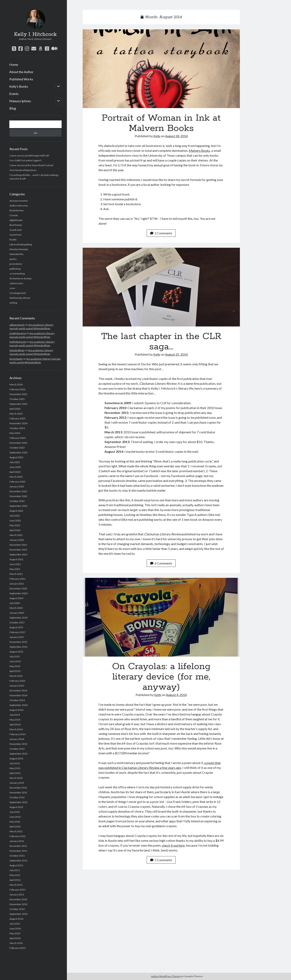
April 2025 (15, 409)
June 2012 (15, 817)
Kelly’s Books (19, 86)
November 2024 (18, 423)
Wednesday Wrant (20, 298)
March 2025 (16, 414)
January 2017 (17, 637)
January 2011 (17, 894)
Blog (13, 108)
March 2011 (16, 885)
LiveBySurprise (18, 333)
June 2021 (15, 564)
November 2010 (18, 904)
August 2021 (16, 559)
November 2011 (18, 851)
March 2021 (16, 574)
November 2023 (18, 443)
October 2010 (17, 909)
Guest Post (15, 235)
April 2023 (15, 472)
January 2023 (17, 486)
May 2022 (15, 525)
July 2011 (15, 870)
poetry (13, 259)
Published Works (21, 79)
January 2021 (17, 584)
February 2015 (17, 681)
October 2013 (17, 749)
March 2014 (16, 729)
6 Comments (161, 563)
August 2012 (16, 807)
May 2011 (15, 875)
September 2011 (18, 860)
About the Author (21, 72)
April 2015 (15, 671)
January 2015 (17, 686)
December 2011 (18, 846)
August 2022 (16, 511)
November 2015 (18, 642)
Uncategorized (18, 293)
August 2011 (16, 865)
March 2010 (16, 943)
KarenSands (16, 359)
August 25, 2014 (176, 354)
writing (13, 303)
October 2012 (17, 797)
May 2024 (15, 433)
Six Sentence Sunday (21, 278)
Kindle (13, 240)
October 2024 (17, 428)
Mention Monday (19, 249)
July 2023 (15, 462)
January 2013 (17, 783)
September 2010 (18, 914)
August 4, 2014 (176, 695)
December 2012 (18, 788)
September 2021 (18, 554)
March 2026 (16, 384)
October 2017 (17, 622)
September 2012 (18, 802)
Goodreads (16, 230)
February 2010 (17, 948)
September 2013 (18, 754)
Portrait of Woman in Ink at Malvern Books (161, 69)
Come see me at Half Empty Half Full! (30, 156)
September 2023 (18, 452)
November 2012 (18, 792)
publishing (15, 269)
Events (14, 94)
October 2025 (17, 399)
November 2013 (18, 744)
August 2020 (16, 598)
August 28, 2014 (176, 136)
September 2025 (18, 404)
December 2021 (18, 545)
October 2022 (17, 501)
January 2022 (17, 540)
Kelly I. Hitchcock (35, 34)
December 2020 (18, 588)
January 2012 (17, 841)
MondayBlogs (17, 350)
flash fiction (16, 225)
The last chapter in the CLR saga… (161, 287)
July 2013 (15, 763)
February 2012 (17, 836)
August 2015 (16, 652)
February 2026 (17, 389)
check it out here (173, 845)
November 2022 (18, 496)
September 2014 (18, 705)
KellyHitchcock (18, 342)
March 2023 (16, 477)
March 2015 (16, 676)
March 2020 (16, 608)
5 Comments (161, 860)
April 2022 (15, 530)
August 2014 (16, 710)
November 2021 (18, 550)
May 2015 (15, 666)
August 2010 (16, 919)
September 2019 (18, 618)
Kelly (157, 136)
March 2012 (16, 831)
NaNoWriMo (16, 254)
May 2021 (15, 569)
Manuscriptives (20, 101)
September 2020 (18, 593)
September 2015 (18, 647)
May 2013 (15, 768)
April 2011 (15, 880)
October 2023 (17, 448)
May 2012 (15, 822)
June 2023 (15, 467)
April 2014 (15, 724)
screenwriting (17, 274)
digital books (16, 220)
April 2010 (15, 938)
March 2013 (16, 778)
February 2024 (17, 438)
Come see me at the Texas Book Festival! (32, 165)
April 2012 (15, 826)
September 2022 (18, 506)
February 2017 (17, 632)
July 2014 (15, 715)
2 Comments (161, 233)
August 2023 (16, 457)
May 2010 (15, 933)
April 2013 (15, 773)
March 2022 (16, 535)
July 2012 (15, 812)
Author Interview (19, 206)
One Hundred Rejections (23, 170)
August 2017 (16, 627)
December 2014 (18, 690)
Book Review (16, 210)
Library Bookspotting (21, 244)
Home (14, 64)
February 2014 (17, 734)
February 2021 (17, 579)
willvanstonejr (17, 325)
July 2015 (15, 656)
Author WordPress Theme (166, 976)
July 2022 (15, 516)
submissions (16, 283)
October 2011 (17, 856)
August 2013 (16, 758)
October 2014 (17, 700)
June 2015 (15, 661)
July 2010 (15, 924)
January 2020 (17, 613)
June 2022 (15, 520)
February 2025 (17, 418)
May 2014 (15, 720)
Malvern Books (199, 150)
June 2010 (15, 928)
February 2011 (17, 890)
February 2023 (17, 482)
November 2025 (18, 394)
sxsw (12, 288)
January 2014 (17, 739)
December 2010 (18, 899)
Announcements (19, 201)
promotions (16, 264)
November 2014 (18, 695)
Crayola (14, 215)
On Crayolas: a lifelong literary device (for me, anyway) (161, 617)
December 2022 (18, 491)
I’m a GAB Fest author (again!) (26, 160)
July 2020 (15, 603)
